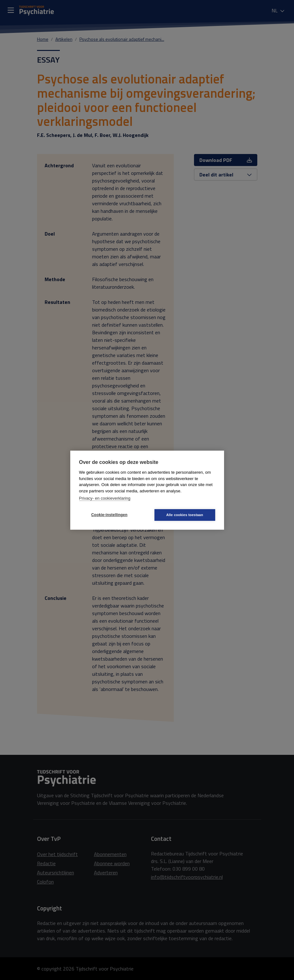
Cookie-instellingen (109, 515)
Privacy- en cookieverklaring (105, 498)
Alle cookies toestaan (185, 515)
